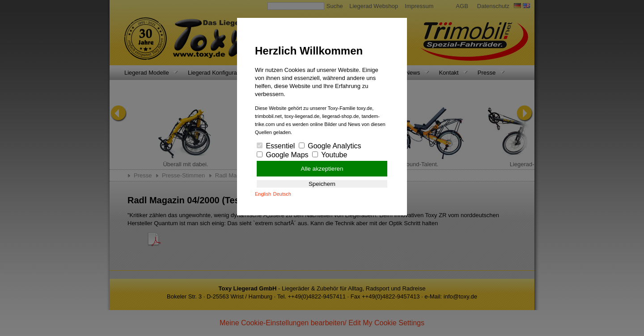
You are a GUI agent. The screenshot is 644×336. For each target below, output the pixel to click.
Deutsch (282, 194)
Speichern (322, 184)
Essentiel (276, 146)
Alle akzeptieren (322, 169)
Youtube (330, 155)
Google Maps (283, 155)
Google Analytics (330, 146)
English (263, 194)
